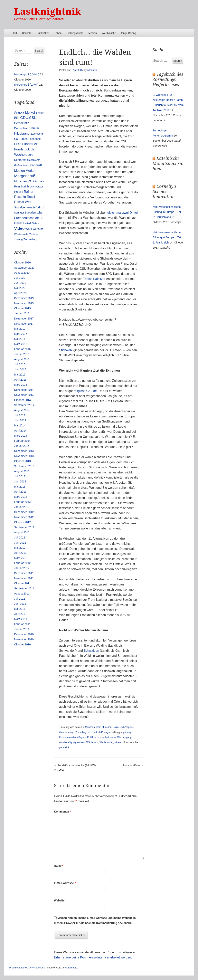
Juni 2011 (20, 604)
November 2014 (24, 395)
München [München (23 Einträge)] (21, 181)
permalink (64, 747)
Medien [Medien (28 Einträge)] (19, 171)
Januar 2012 (22, 568)
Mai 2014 (20, 425)
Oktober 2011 (22, 583)
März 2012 (21, 558)
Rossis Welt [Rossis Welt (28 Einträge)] (23, 202)
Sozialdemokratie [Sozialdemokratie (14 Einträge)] (25, 207)
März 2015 (21, 385)
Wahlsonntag (106, 742)
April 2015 (20, 380)
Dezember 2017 (24, 319)
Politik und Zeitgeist (123, 727)
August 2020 (22, 273)
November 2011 (24, 578)
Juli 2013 (20, 476)
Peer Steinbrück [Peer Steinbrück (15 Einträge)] (24, 186)
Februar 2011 (22, 624)
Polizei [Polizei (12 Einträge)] (39, 187)
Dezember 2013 (24, 451)
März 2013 (21, 497)
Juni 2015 (20, 369)
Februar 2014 (22, 441)
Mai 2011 (20, 609)
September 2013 (24, 466)
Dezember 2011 (24, 573)
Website (59, 900)
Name (59, 866)
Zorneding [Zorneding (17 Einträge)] (30, 239)
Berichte (27, 33)
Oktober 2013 (22, 461)
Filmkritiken (43, 33)
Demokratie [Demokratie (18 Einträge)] (22, 123)
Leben (58, 33)
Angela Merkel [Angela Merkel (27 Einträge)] (24, 113)
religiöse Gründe (85, 391)
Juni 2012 (20, 543)
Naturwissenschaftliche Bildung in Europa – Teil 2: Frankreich (167, 237)
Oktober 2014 (22, 400)
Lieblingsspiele (75, 33)
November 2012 (24, 517)
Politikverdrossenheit (98, 737)
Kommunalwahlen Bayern (73, 737)
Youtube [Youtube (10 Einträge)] (34, 234)
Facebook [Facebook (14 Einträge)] (34, 139)
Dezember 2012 (24, 512)
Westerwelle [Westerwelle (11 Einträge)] (21, 234)
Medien (93, 33)
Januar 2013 (22, 507)
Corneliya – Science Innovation (166, 191)
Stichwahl (66, 350)
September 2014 (24, 405)
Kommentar (63, 812)
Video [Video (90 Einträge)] (19, 228)
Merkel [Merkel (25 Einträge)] (30, 171)
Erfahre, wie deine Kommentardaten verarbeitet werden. (93, 957)
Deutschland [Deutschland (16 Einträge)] (22, 128)
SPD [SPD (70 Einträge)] (40, 207)
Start (14, 33)
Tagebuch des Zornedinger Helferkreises (168, 79)
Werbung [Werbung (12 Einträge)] (38, 229)
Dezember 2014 (24, 390)
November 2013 (24, 456)
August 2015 (22, 359)
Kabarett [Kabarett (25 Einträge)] (36, 165)
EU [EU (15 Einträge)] (16, 139)
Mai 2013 (20, 487)
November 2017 (24, 324)
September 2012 (24, 527)
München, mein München (98, 727)
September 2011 (24, 588)
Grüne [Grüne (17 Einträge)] (18, 165)
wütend (118, 742)
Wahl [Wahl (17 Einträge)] (28, 229)
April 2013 (20, 492)
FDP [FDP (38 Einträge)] (18, 144)
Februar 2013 (22, 502)
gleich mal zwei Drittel (123, 213)
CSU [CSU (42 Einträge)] (33, 118)
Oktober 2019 (22, 308)
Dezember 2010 (24, 634)
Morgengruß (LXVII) (26, 85)
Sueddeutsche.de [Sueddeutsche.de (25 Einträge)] (26, 218)
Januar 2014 (22, 446)
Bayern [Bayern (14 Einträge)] (40, 113)
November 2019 (24, 303)
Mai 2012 (20, 548)
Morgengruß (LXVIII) (27, 74)
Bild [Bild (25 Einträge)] (17, 118)
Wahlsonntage (67, 732)
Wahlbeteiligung (67, 742)
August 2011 (22, 594)
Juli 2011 (20, 599)
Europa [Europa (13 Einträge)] (23, 139)
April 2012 (20, 553)
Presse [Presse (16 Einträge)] (19, 192)
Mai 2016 (20, 339)
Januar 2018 (22, 313)
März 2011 (21, 619)
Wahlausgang (124, 737)
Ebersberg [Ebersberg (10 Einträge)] (37, 134)
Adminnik (92, 70)
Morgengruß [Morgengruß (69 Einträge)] (25, 176)
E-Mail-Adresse (65, 883)
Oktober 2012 (22, 522)
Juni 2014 (20, 420)
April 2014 (20, 431)
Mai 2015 (20, 375)
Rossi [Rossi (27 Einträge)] (31, 197)
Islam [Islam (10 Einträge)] (26, 165)
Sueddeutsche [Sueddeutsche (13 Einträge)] (33, 213)
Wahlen (81, 742)
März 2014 (21, 436)
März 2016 (21, 344)
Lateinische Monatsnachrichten (168, 163)
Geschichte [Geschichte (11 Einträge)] (34, 160)
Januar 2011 (22, 629)
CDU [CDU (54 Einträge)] (24, 118)
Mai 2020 (20, 288)
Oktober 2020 (22, 262)
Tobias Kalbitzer (94, 279)
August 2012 (22, 532)
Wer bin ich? (109, 33)
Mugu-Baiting (129, 33)
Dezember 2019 (24, 298)
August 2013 (22, 471)
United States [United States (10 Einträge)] (31, 223)
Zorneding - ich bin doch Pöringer (93, 732)
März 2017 (21, 334)
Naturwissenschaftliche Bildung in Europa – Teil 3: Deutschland (167, 212)
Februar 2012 (22, 563)
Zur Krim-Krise (133, 765)
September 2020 (24, 268)
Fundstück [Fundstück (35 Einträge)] (30, 144)
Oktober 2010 (22, 644)
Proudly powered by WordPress (27, 968)
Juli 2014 (20, 415)
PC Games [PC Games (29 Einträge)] (36, 181)
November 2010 (24, 639)
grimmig (127, 732)
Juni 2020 (20, 283)
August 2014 (22, 410)
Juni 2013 (20, 481)
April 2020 (20, 293)
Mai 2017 (20, 329)
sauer (113, 737)
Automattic (71, 968)
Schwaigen (92, 651)
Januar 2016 (22, 354)
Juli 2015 (20, 364)
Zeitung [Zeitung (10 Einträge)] (18, 239)
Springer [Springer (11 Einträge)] (19, 213)
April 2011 (20, 614)
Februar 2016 (22, 349)
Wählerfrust (92, 742)
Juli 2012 (20, 538)
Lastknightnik (48, 11)
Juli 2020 (20, 278)
